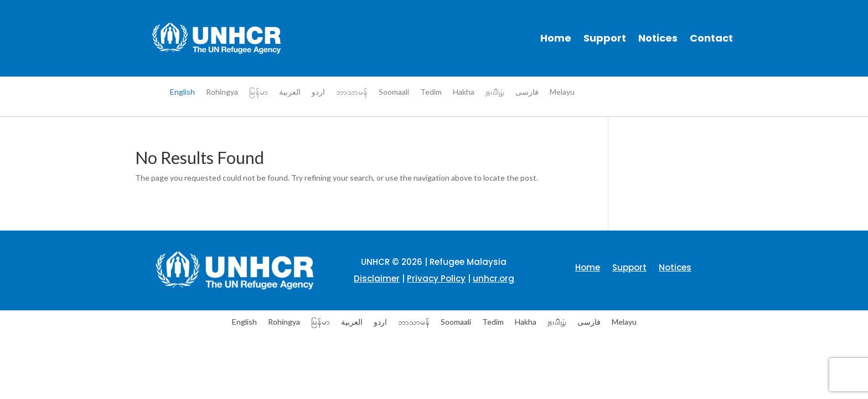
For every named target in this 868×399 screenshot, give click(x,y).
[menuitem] (182, 92)
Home (556, 38)
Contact (711, 38)
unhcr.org (494, 278)
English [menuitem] (182, 92)
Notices (658, 38)
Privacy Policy (436, 278)
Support (605, 38)
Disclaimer (377, 278)
